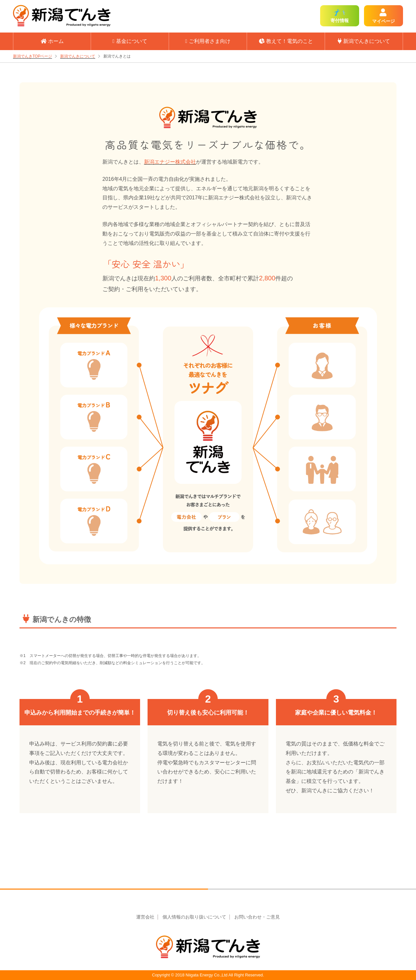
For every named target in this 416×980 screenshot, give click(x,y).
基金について (130, 41)
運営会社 (145, 917)
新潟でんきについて (364, 41)
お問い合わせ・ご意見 (257, 917)
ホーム (52, 41)
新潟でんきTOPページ (32, 56)
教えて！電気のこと (286, 41)
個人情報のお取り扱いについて (194, 917)
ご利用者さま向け (208, 41)
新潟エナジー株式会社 (170, 162)
